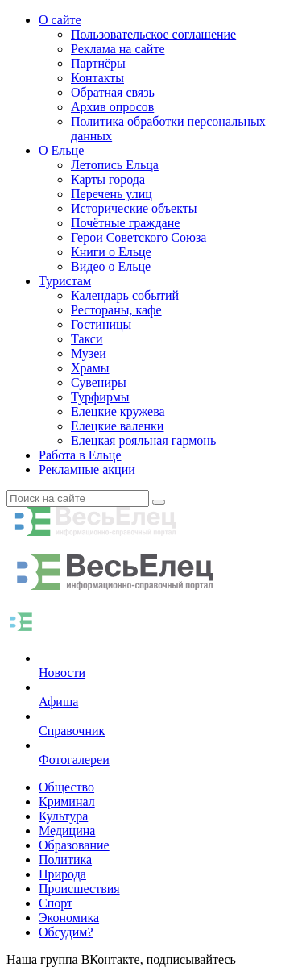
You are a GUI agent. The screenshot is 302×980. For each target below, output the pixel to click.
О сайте (60, 20)
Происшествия (79, 889)
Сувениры (99, 382)
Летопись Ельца (115, 165)
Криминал (67, 801)
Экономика (69, 918)
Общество (66, 787)
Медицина (67, 831)
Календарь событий (125, 295)
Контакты (97, 78)
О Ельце (61, 150)
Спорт (56, 903)
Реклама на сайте (118, 49)
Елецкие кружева (118, 411)
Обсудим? (66, 932)
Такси (87, 339)
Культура (63, 816)
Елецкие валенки (117, 426)
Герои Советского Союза (139, 237)
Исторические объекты (134, 208)
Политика (65, 860)
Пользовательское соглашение (153, 34)
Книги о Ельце (111, 252)
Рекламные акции (87, 469)
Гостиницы (101, 324)
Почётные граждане (125, 223)
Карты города (108, 179)
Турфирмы (100, 397)
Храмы (90, 368)
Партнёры (98, 63)
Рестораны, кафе (116, 310)
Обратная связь (113, 92)
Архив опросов (112, 107)
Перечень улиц (112, 194)
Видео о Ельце (111, 266)
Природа (62, 874)
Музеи (89, 353)
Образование (74, 845)
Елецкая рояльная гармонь (143, 440)
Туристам (65, 281)
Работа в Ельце (80, 455)
